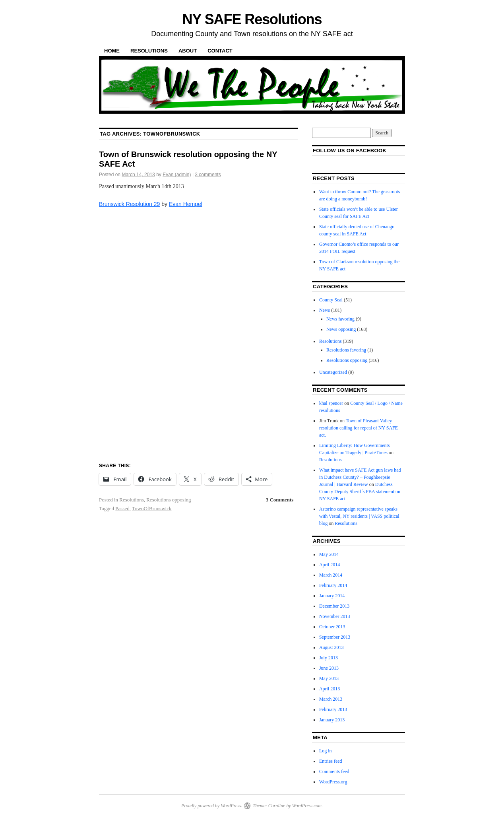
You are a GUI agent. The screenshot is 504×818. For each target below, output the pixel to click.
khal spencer (331, 403)
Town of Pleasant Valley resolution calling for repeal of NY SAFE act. (359, 428)
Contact (220, 51)
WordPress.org (333, 782)
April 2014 (330, 565)
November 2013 (335, 616)
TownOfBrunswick (152, 508)
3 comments (208, 175)
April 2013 (330, 689)
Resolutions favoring (346, 350)
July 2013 (329, 658)
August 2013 (331, 647)
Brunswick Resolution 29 (129, 204)
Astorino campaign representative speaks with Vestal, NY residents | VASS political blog (359, 516)
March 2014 (331, 575)
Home (112, 51)
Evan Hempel (186, 204)
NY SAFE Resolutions (252, 19)
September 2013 (335, 637)
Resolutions (149, 51)
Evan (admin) (177, 175)
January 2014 (332, 596)
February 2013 (333, 709)
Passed (122, 508)
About (188, 51)
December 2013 (334, 606)
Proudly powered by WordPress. (212, 806)
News (325, 310)
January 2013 (332, 720)
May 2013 (329, 678)
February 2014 (333, 585)
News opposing (341, 329)
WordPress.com (307, 806)
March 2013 (331, 699)
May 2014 (329, 554)
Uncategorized (333, 372)
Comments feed (334, 771)
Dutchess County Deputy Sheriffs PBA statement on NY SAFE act (360, 492)
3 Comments (280, 500)
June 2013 (329, 668)
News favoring (340, 319)
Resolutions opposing (169, 500)
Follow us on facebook (350, 151)
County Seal (331, 300)
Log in (326, 751)
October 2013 (332, 627)
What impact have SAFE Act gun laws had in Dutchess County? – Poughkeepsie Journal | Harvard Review (360, 477)
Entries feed (331, 761)
